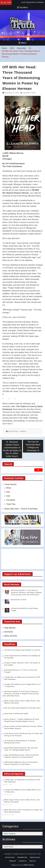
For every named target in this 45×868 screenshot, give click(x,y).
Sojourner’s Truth (29, 93)
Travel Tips (11, 504)
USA (8, 496)
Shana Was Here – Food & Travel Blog (21, 509)
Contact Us (23, 861)
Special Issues (35, 857)
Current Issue (10, 857)
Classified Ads (22, 857)
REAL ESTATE (11, 636)
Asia (8, 492)
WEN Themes (29, 865)
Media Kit (13, 861)
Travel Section (10, 484)
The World (11, 500)
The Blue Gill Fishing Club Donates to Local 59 (22, 650)
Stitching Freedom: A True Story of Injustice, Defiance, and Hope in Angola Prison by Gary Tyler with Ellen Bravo (26, 593)
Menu (22, 43)
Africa (9, 488)
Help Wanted (10, 628)
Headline (23, 431)
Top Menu (22, 7)
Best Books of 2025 (19, 600)
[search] (19, 470)
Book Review (13, 431)
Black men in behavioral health (16, 714)
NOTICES (9, 632)
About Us (32, 861)
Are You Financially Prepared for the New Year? (22, 708)
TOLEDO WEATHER (22, 559)
